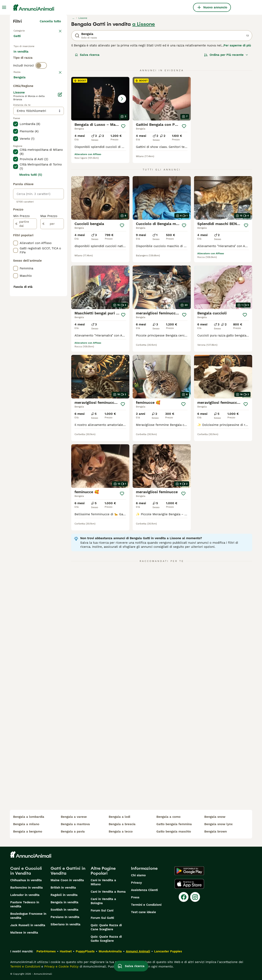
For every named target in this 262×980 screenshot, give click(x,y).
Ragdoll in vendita (64, 895)
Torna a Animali (25, 30)
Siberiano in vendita (65, 924)
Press (135, 897)
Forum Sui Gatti (102, 918)
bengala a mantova (75, 824)
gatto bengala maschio (174, 831)
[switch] (41, 82)
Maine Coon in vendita (67, 880)
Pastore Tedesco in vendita (25, 904)
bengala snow (215, 817)
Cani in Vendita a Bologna (103, 901)
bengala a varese (74, 817)
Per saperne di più (237, 45)
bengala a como (168, 817)
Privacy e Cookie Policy (61, 966)
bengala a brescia (122, 824)
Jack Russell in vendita (28, 925)
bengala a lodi (119, 817)
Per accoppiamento (31, 66)
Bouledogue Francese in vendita (28, 916)
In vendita (24, 56)
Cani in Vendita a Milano (103, 882)
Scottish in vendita (64, 910)
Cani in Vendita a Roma (108, 892)
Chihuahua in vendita (26, 880)
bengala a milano (26, 824)
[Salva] (123, 126)
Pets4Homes (46, 951)
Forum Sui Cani (102, 910)
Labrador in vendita (25, 895)
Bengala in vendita (64, 902)
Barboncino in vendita (27, 888)
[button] (100, 99)
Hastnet (66, 951)
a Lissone (144, 24)
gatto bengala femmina (174, 824)
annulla (55, 90)
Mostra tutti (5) (31, 284)
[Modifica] (60, 204)
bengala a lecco (121, 831)
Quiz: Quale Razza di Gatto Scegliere (106, 939)
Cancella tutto (50, 21)
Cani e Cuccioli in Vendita (26, 871)
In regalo (47, 56)
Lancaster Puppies (168, 951)
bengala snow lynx (219, 824)
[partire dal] (25, 333)
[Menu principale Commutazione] (4, 7)
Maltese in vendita (24, 933)
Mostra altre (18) (52, 186)
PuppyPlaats (85, 951)
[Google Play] (189, 871)
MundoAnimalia (110, 951)
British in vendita (63, 888)
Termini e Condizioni (146, 905)
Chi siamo (138, 875)
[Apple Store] (189, 884)
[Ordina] (226, 55)
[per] (52, 333)
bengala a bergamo (28, 831)
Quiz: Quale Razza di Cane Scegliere (106, 927)
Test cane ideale (143, 912)
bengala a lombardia (29, 817)
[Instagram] (195, 897)
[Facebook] (184, 897)
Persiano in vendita (65, 917)
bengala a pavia (73, 831)
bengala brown (216, 831)
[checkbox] (16, 112)
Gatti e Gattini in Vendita (68, 871)
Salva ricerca (87, 55)
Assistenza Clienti (144, 890)
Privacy (136, 883)
